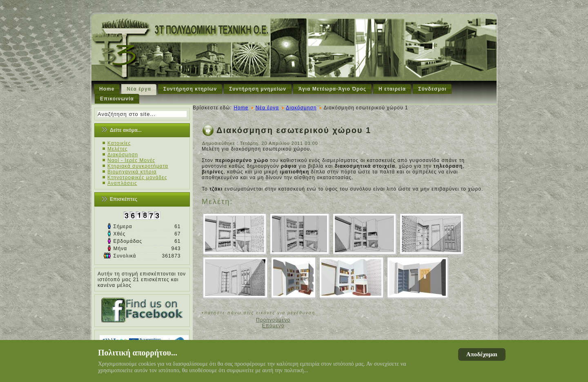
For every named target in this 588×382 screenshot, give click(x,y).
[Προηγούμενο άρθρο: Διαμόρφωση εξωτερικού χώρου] (273, 320)
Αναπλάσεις (122, 183)
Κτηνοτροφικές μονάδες (137, 178)
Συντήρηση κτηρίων (190, 89)
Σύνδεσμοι (432, 89)
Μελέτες (118, 149)
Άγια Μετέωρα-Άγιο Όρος (332, 89)
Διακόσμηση (123, 155)
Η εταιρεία (392, 89)
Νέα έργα (139, 89)
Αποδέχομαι (482, 354)
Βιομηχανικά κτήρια (132, 172)
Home (107, 89)
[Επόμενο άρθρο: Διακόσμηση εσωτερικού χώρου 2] (273, 326)
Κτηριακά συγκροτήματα (138, 166)
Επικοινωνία (117, 99)
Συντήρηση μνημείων (258, 89)
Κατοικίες (119, 143)
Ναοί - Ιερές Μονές (131, 160)
